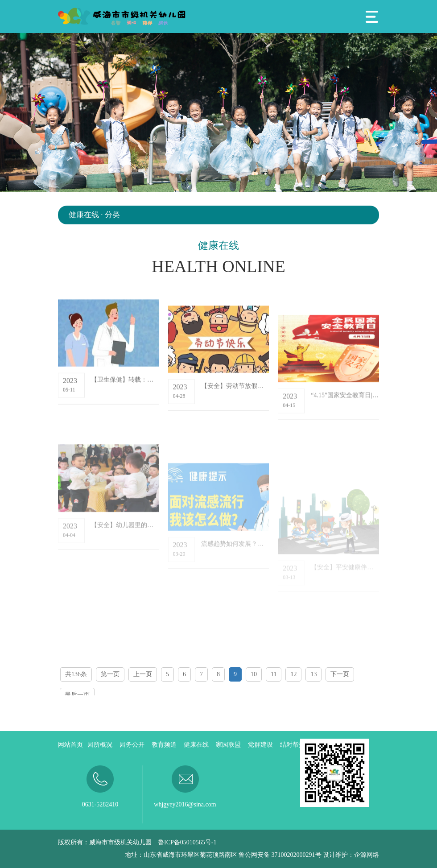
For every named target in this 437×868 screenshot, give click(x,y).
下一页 (340, 674)
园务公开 (132, 745)
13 (313, 674)
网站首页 (70, 745)
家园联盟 (228, 745)
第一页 (110, 674)
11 (274, 674)
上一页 (143, 674)
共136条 (76, 674)
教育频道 (164, 745)
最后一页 (77, 695)
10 (254, 674)
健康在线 (196, 745)
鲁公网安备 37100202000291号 (280, 855)
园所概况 (100, 745)
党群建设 (260, 745)
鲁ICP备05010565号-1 (187, 842)
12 (293, 674)
